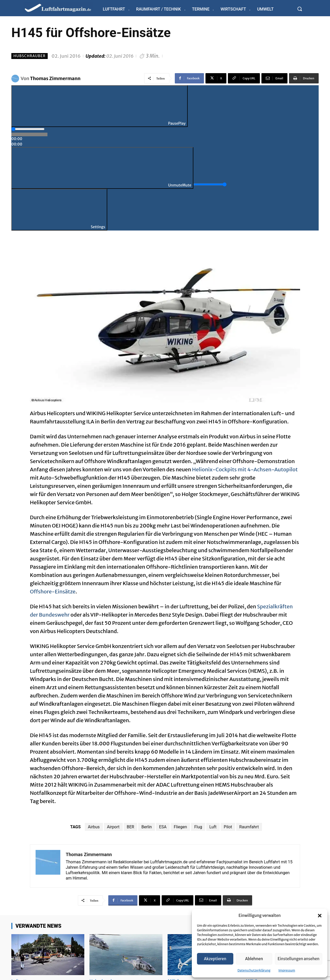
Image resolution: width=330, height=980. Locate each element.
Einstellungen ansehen (299, 959)
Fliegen (180, 827)
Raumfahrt (249, 827)
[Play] (100, 106)
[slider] (28, 129)
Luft (213, 827)
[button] (320, 916)
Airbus (94, 827)
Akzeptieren (215, 959)
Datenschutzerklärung (254, 970)
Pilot (228, 827)
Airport (113, 827)
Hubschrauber (30, 56)
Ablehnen (254, 959)
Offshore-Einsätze (53, 591)
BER (131, 827)
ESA (163, 827)
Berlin (147, 827)
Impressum (287, 970)
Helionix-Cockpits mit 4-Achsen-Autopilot (245, 469)
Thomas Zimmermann (55, 78)
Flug (198, 827)
